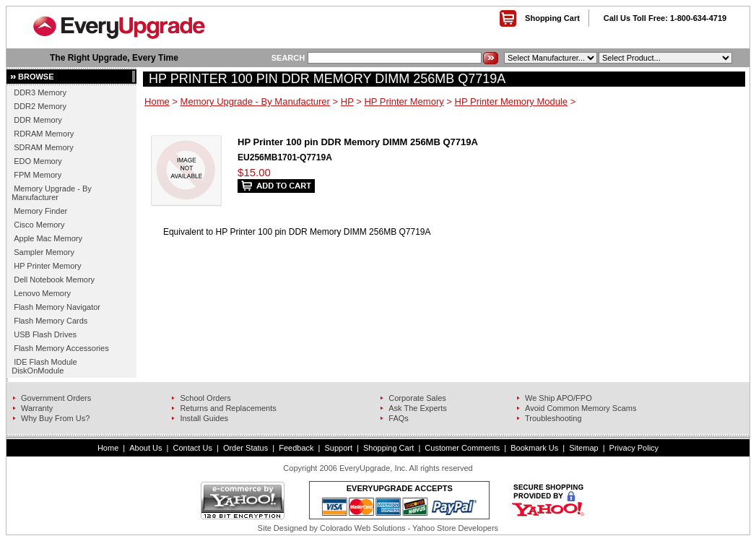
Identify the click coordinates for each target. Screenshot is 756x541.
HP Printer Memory (47, 266)
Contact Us (192, 448)
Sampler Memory (44, 252)
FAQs (399, 418)
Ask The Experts (418, 408)
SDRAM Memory (44, 147)
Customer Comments (462, 448)
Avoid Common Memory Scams (581, 408)
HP (347, 101)
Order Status (246, 448)
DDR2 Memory (40, 106)
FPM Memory (38, 175)
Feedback (296, 448)
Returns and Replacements (228, 408)
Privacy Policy (634, 448)
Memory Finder (40, 211)
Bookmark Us (534, 448)
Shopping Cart (552, 18)
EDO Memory (38, 161)
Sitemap (583, 448)
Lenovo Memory (42, 293)
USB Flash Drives (45, 334)
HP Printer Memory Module (512, 101)
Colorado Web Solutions (362, 528)
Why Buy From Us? (55, 418)
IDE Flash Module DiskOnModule (44, 366)
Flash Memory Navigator (57, 307)
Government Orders (56, 398)
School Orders (205, 398)
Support (339, 448)
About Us (145, 448)
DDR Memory (38, 120)
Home (157, 101)
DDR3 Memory (40, 92)
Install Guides (204, 418)
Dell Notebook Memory (54, 280)
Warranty (37, 408)
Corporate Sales (417, 398)
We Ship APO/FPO (559, 398)
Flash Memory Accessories (61, 348)
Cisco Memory (39, 225)
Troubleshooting (553, 418)
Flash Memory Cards (51, 321)
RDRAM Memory (44, 134)
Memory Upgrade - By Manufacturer (52, 193)
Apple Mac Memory (48, 238)
